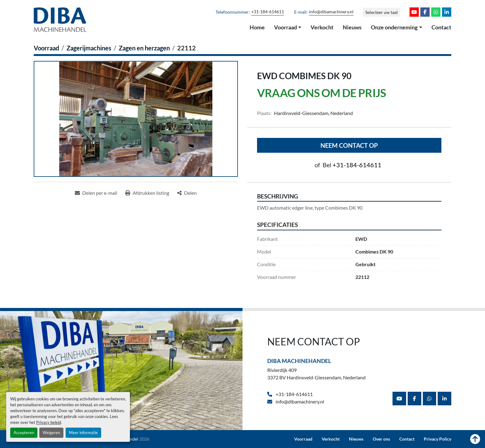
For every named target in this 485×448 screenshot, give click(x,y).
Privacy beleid (49, 422)
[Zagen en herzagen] (144, 48)
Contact (441, 27)
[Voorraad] (46, 48)
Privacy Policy (438, 439)
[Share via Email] (96, 193)
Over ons (381, 439)
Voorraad (285, 27)
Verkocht (322, 27)
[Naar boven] (475, 439)
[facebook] (425, 12)
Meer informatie (83, 433)
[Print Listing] (147, 193)
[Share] (187, 193)
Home (257, 27)
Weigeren (51, 433)
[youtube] (414, 12)
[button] (288, 28)
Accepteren (24, 433)
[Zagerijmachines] (89, 48)
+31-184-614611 (268, 12)
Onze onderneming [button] (394, 27)
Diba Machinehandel (299, 361)
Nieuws (352, 27)
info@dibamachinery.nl (331, 12)
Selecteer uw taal (382, 12)
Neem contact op (349, 145)
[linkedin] (447, 12)
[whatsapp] (436, 12)
